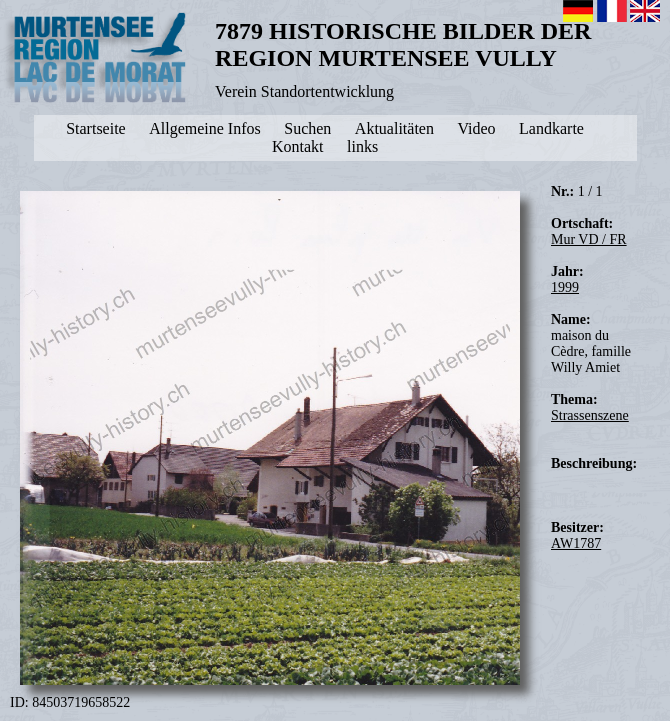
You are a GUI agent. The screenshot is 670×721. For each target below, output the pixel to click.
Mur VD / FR (589, 239)
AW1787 (576, 543)
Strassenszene (590, 415)
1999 (565, 287)
